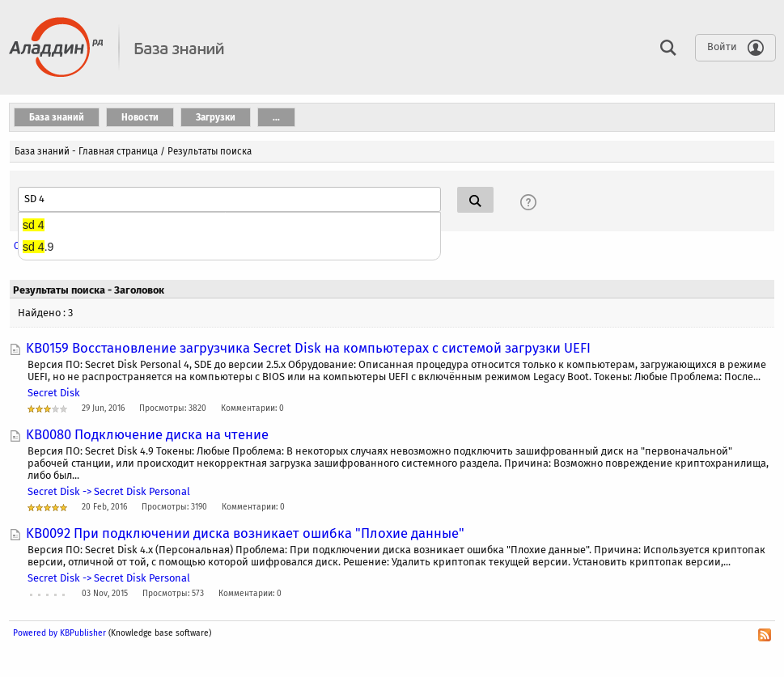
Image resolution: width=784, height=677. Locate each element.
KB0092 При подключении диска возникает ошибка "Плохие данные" (245, 533)
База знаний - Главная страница (86, 151)
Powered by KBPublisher (59, 633)
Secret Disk (54, 393)
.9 (38, 247)
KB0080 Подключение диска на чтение (147, 434)
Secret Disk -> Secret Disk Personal (109, 491)
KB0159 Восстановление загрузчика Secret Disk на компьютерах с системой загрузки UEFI (308, 348)
